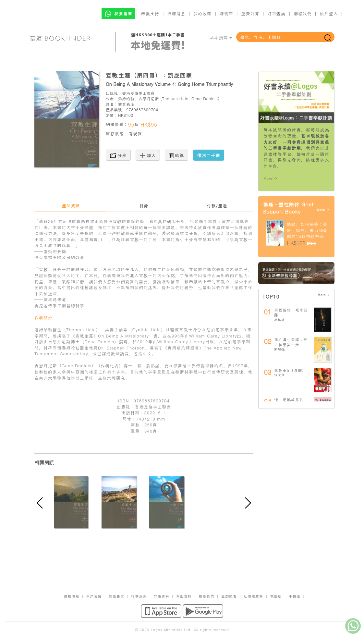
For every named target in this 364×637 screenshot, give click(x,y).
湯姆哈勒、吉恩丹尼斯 (139, 98)
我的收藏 (202, 13)
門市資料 (162, 596)
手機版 (295, 596)
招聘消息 (176, 13)
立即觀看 (229, 596)
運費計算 (250, 13)
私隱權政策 (253, 596)
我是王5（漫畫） (290, 370)
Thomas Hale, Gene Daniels (190, 98)
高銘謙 (279, 320)
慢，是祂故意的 (289, 399)
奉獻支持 (150, 13)
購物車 (226, 13)
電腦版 (276, 596)
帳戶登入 (329, 13)
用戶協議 (94, 596)
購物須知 (71, 596)
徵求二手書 (209, 155)
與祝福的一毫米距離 (291, 312)
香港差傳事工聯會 (138, 93)
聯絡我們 (303, 13)
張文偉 (279, 375)
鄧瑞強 (279, 349)
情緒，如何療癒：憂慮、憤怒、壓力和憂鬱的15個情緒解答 (307, 230)
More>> (270, 178)
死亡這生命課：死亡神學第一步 (291, 342)
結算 (176, 155)
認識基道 (116, 596)
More (323, 210)
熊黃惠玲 (126, 104)
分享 (118, 155)
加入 (148, 155)
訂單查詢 (276, 13)
